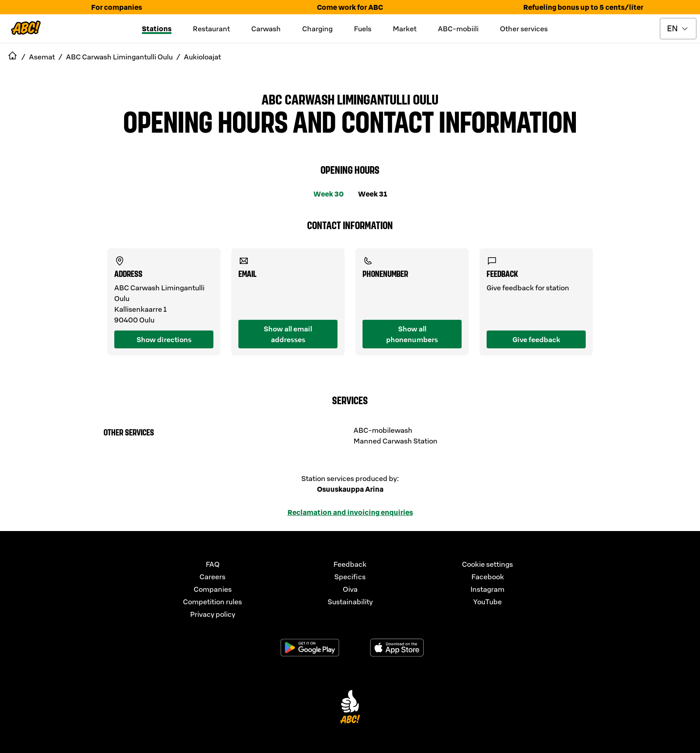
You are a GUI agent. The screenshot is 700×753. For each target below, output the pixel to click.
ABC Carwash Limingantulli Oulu (350, 99)
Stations (157, 29)
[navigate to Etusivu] (12, 57)
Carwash (266, 29)
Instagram (487, 589)
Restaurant (211, 29)
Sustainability (350, 602)
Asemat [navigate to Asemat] (42, 57)
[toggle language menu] (678, 29)
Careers (212, 577)
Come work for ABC (350, 7)
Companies (213, 589)
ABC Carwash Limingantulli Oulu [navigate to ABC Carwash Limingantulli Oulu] (119, 57)
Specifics (350, 577)
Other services (524, 29)
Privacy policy (213, 614)
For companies (117, 7)
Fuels (363, 29)
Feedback (350, 564)
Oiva (350, 589)
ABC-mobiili (458, 29)
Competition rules (212, 602)
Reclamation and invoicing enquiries (350, 512)
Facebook (488, 577)
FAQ (213, 564)
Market (405, 29)
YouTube (487, 602)
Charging (317, 29)
